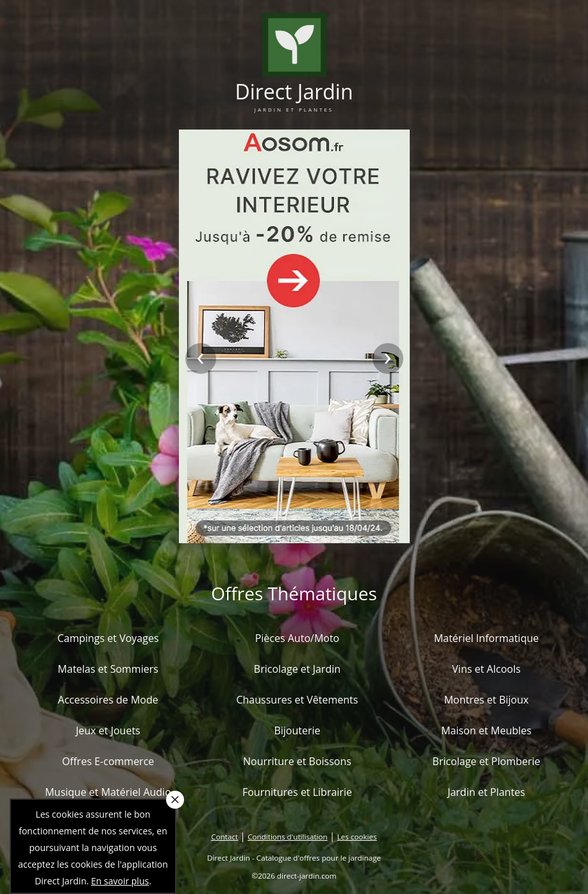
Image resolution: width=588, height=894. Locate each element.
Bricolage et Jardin (297, 669)
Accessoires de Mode (108, 700)
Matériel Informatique (487, 638)
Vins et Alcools (486, 669)
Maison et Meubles (486, 730)
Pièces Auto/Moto (298, 638)
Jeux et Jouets (108, 730)
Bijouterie (297, 730)
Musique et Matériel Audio (108, 792)
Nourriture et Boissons (297, 761)
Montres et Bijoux (486, 700)
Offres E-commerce (108, 761)
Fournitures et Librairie (297, 792)
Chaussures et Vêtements (297, 700)
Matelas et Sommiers (108, 669)
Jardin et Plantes (486, 792)
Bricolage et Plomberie (486, 761)
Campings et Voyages (108, 638)
